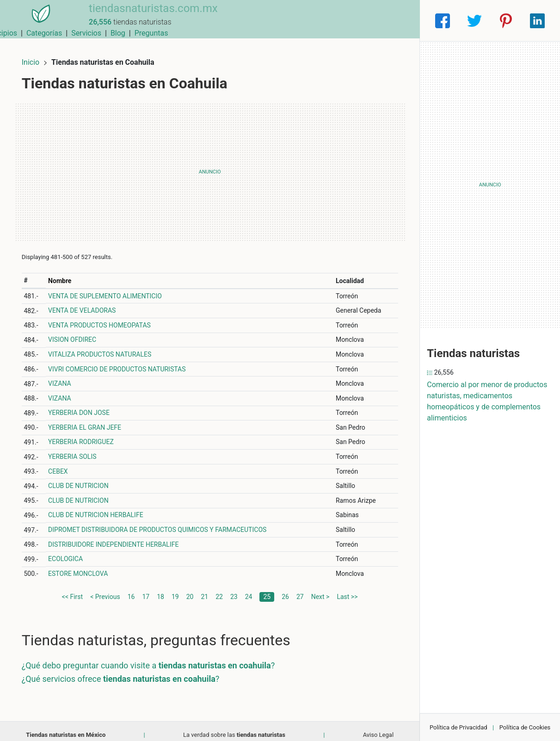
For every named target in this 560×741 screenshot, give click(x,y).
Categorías (289, 21)
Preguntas (396, 21)
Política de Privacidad (458, 727)
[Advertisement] (210, 164)
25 (267, 589)
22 (219, 589)
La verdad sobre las (234, 727)
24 (249, 589)
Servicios (331, 21)
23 (234, 589)
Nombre (66, 273)
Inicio (38, 54)
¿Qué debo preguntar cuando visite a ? (156, 658)
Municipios (244, 21)
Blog (363, 21)
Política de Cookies (525, 727)
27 (300, 589)
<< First (72, 589)
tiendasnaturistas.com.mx (141, 15)
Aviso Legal (378, 727)
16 (131, 589)
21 (204, 589)
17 (146, 589)
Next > (320, 589)
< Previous (105, 589)
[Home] (35, 20)
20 (190, 589)
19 (175, 589)
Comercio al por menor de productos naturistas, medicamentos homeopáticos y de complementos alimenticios (487, 401)
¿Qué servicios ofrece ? (128, 671)
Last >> (347, 589)
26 (285, 589)
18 (160, 589)
